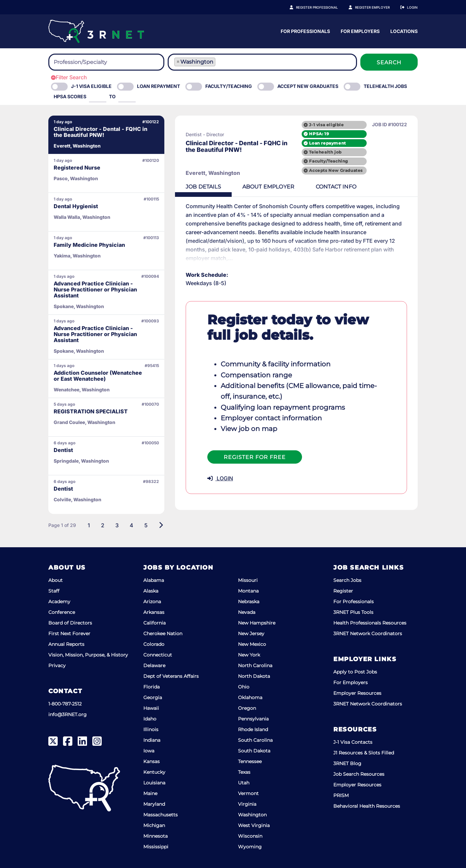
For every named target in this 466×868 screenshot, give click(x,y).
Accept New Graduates (308, 86)
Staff (54, 591)
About (55, 580)
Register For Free (255, 457)
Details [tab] (203, 187)
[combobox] (106, 62)
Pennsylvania (253, 719)
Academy (59, 602)
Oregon (247, 708)
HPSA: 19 (319, 134)
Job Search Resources (359, 774)
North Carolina (255, 665)
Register (343, 591)
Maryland (154, 804)
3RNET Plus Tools (353, 612)
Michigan (154, 825)
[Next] (161, 525)
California (154, 623)
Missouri (248, 580)
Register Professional (317, 7)
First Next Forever (69, 634)
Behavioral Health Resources (367, 806)
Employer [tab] (268, 187)
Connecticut (158, 655)
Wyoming (250, 847)
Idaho (150, 719)
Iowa (149, 751)
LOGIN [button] (220, 478)
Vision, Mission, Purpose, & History (88, 655)
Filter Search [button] (69, 77)
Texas (244, 772)
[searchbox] (90, 62)
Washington (252, 815)
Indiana (152, 740)
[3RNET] (96, 31)
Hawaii (151, 708)
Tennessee (250, 761)
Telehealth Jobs (385, 86)
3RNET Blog (347, 763)
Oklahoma (250, 697)
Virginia (247, 804)
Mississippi (156, 847)
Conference (62, 612)
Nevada (247, 612)
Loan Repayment (158, 86)
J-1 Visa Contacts (353, 742)
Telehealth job (325, 152)
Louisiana (154, 783)
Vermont (248, 793)
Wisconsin (250, 836)
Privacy (57, 665)
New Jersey (251, 634)
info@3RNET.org (67, 714)
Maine (150, 793)
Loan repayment (327, 143)
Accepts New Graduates (336, 170)
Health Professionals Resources (370, 623)
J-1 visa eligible (326, 125)
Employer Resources (357, 693)
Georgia (153, 697)
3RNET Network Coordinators (368, 634)
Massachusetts (160, 815)
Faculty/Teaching (229, 86)
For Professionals (305, 31)
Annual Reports (66, 644)
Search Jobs (347, 580)
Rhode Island (253, 729)
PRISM (341, 795)
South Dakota (254, 751)
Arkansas (154, 612)
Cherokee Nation (163, 634)
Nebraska (249, 602)
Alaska (151, 591)
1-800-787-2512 (65, 704)
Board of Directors (70, 623)
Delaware (154, 665)
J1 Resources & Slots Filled (364, 753)
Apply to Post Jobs (355, 672)
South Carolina (255, 740)
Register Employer (372, 7)
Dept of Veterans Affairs (171, 676)
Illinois (151, 729)
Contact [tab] (336, 187)
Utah (244, 783)
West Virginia (254, 825)
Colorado (154, 644)
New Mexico (252, 644)
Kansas (151, 761)
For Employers (360, 31)
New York (249, 655)
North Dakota (254, 676)
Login (412, 7)
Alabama (154, 580)
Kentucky (154, 772)
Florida (151, 687)
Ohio (244, 687)
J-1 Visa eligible (91, 86)
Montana (248, 591)
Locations (404, 31)
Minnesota (155, 836)
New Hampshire (257, 623)
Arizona (152, 602)
